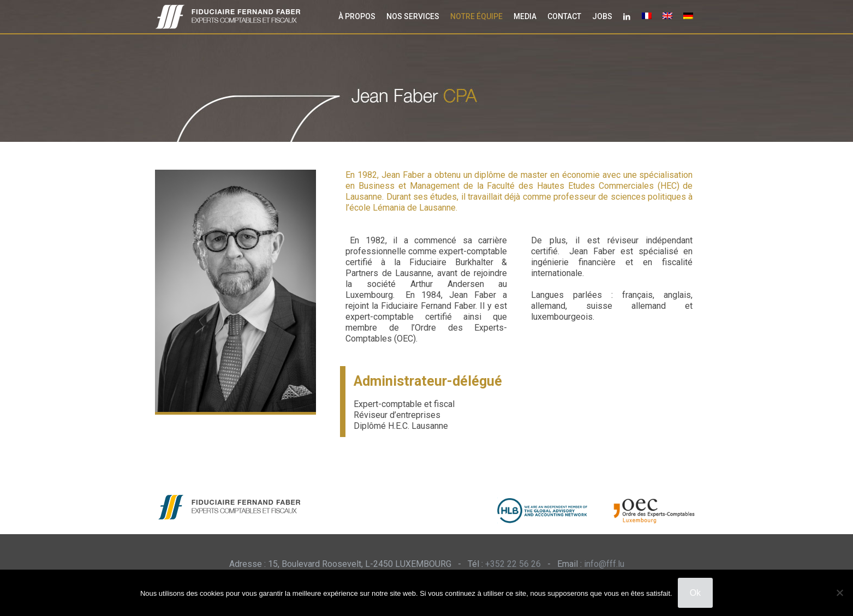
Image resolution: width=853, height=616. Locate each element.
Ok (695, 593)
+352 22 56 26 (513, 564)
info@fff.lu (604, 564)
